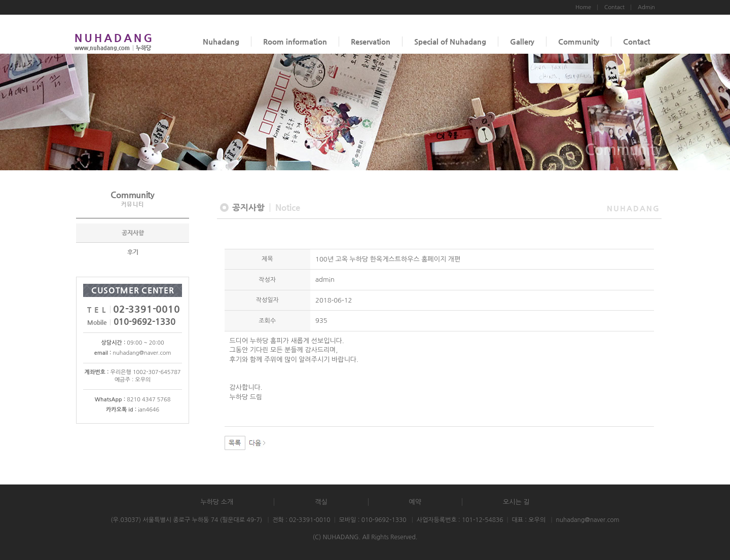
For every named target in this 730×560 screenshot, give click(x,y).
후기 (133, 252)
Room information (295, 41)
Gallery (522, 41)
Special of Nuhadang (450, 41)
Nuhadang (221, 41)
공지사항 (133, 233)
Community (579, 41)
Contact (636, 41)
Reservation (371, 41)
